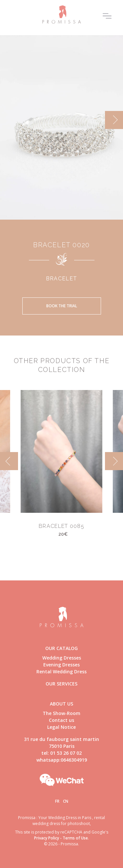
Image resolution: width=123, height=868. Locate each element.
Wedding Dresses (62, 658)
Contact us (61, 720)
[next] (114, 120)
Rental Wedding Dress (61, 672)
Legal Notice (61, 727)
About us (61, 704)
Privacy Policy (47, 838)
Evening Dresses (61, 665)
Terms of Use (75, 838)
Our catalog (61, 648)
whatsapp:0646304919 (62, 760)
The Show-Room (61, 713)
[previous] (9, 461)
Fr (57, 801)
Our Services (61, 684)
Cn (66, 801)
